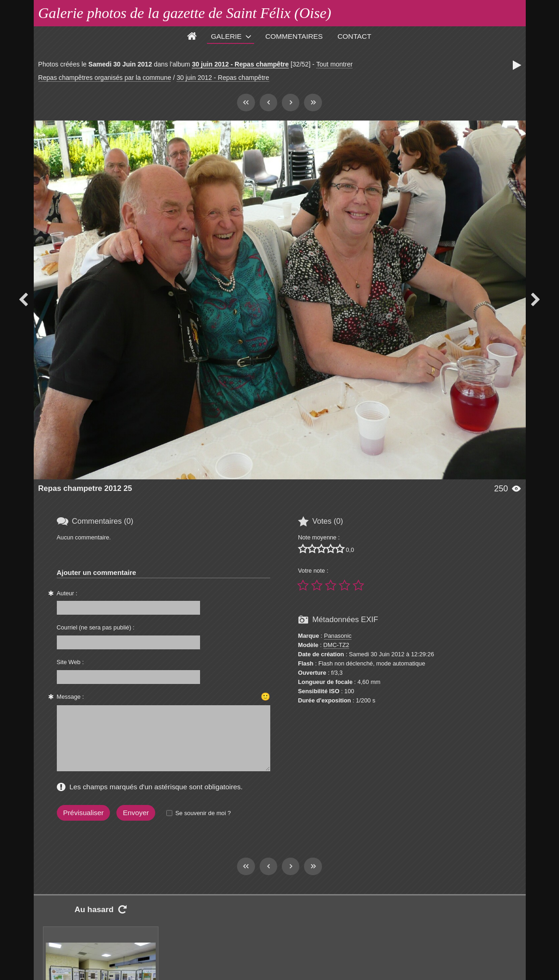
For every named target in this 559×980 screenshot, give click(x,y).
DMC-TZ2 (336, 645)
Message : (70, 697)
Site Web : (70, 662)
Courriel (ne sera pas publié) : (96, 627)
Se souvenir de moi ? (203, 813)
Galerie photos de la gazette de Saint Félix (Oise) (185, 13)
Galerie (226, 36)
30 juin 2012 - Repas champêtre (240, 64)
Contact (355, 36)
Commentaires (294, 36)
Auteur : (67, 593)
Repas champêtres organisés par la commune (105, 78)
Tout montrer (334, 64)
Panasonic (338, 636)
